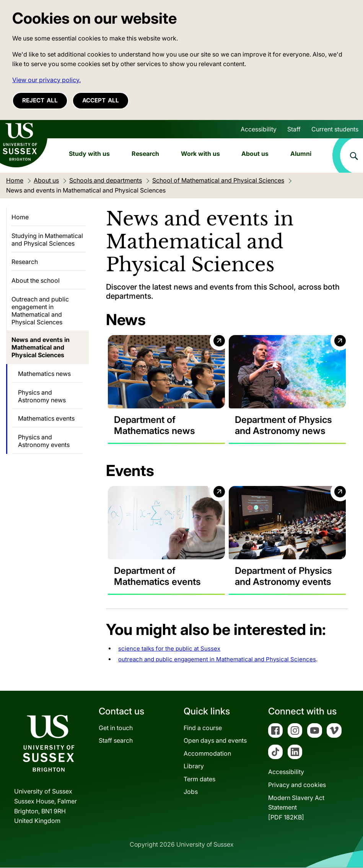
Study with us (89, 154)
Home (20, 217)
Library (194, 766)
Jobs (191, 792)
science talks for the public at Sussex (169, 649)
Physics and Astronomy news (42, 396)
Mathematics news (44, 374)
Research (145, 154)
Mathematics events (46, 418)
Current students (335, 129)
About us (255, 154)
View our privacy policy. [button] (46, 80)
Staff (294, 129)
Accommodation (207, 754)
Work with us (200, 154)
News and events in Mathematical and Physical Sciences (41, 347)
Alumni (301, 154)
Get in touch (116, 728)
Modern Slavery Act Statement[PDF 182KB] (296, 807)
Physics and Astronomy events (44, 441)
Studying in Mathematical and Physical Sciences (47, 240)
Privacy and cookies (297, 785)
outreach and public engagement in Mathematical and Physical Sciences (217, 660)
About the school (36, 280)
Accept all (101, 100)
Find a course (203, 728)
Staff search (116, 741)
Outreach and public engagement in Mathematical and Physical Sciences (40, 311)
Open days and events (215, 741)
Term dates (199, 779)
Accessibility (259, 129)
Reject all (40, 100)
